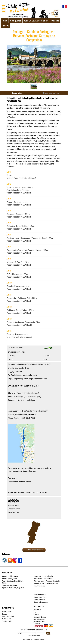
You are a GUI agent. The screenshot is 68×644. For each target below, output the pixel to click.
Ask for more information (35, 550)
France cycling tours (10, 579)
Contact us (38, 610)
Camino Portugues (41, 602)
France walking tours (10, 576)
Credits (36, 615)
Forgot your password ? (34, 635)
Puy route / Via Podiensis (43, 576)
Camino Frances (40, 595)
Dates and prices (51, 93)
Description (17, 93)
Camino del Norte (41, 597)
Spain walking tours (10, 585)
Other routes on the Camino (20, 482)
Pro (35, 612)
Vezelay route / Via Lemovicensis (46, 583)
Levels (5, 614)
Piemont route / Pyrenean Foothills (47, 581)
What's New (7, 612)
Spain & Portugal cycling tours (13, 588)
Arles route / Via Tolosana (44, 579)
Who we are (7, 619)
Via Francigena (40, 586)
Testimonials (7, 621)
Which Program (8, 616)
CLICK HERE (42, 493)
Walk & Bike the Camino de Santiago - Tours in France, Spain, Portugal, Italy (30, 10)
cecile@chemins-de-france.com (22, 415)
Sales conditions (40, 617)
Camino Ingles (39, 600)
